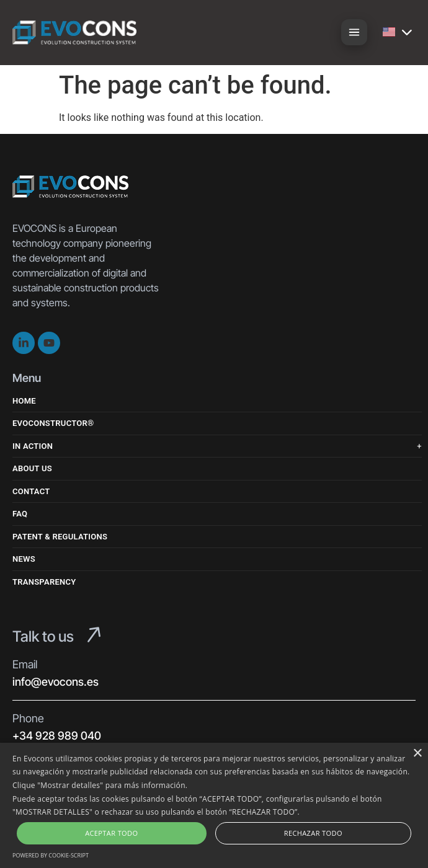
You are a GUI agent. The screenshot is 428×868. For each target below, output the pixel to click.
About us (32, 468)
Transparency (44, 582)
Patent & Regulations (60, 537)
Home (24, 401)
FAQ (20, 514)
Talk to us (43, 636)
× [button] (417, 754)
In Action (33, 446)
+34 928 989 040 (57, 736)
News (24, 559)
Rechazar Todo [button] (313, 833)
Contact (31, 491)
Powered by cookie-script (51, 855)
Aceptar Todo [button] (111, 833)
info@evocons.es (56, 682)
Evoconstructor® (53, 423)
